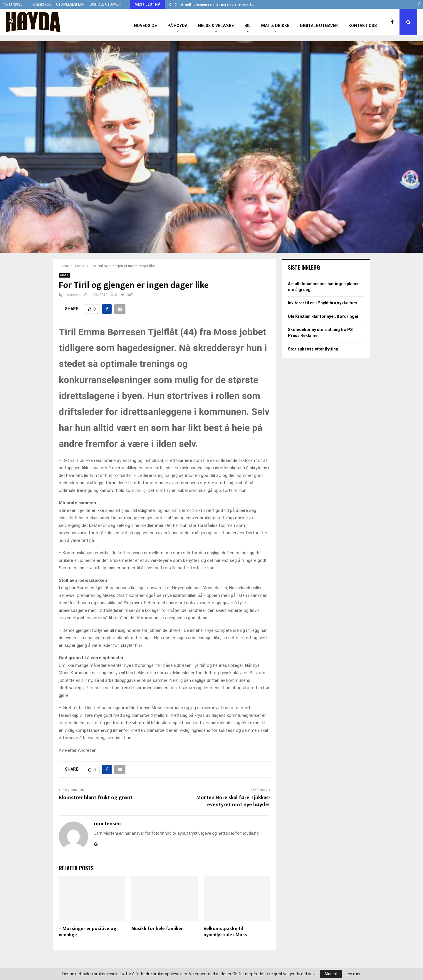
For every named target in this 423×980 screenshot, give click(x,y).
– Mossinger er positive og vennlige (88, 932)
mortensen (72, 295)
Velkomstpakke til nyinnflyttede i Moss (225, 932)
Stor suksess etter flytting (313, 349)
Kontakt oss (41, 4)
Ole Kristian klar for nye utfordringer (323, 316)
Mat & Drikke (275, 26)
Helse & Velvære (216, 26)
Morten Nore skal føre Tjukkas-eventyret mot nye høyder (233, 801)
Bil (247, 26)
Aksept (331, 974)
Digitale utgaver (319, 26)
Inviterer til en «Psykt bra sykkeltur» (323, 303)
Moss (64, 275)
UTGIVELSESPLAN (70, 4)
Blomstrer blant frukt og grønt (96, 798)
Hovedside (145, 26)
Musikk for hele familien (157, 929)
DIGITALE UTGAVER (105, 4)
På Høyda (177, 26)
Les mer (353, 974)
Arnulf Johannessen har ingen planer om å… (218, 4)
